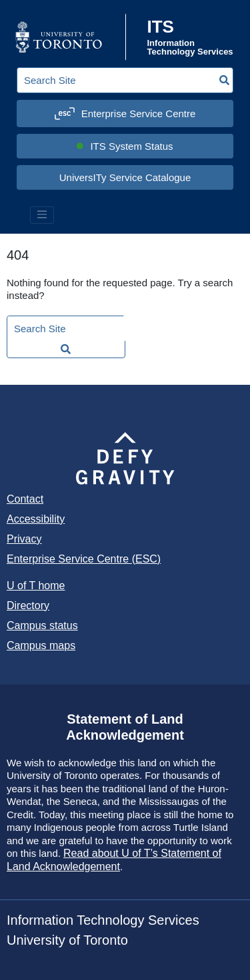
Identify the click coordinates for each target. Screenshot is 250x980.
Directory (28, 606)
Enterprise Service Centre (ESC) (84, 559)
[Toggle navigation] (42, 215)
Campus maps (41, 645)
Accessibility (36, 519)
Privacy (24, 539)
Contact (25, 499)
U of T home (36, 586)
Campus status (42, 625)
